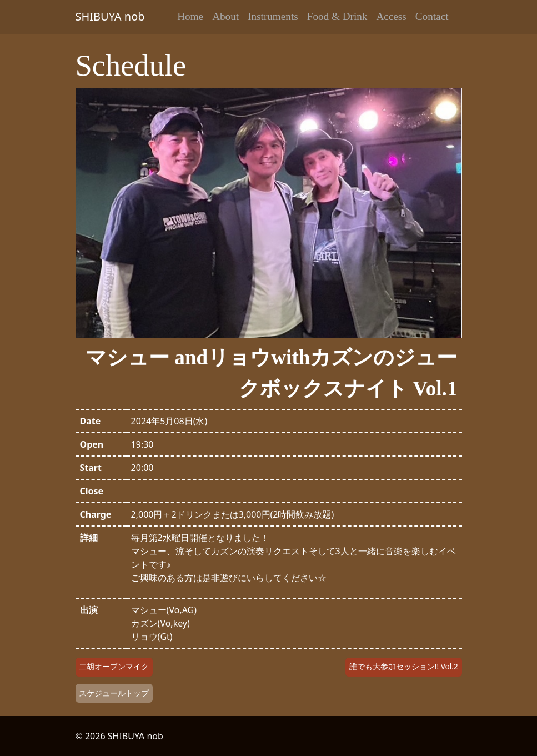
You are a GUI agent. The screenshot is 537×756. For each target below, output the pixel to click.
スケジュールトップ (114, 693)
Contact (432, 16)
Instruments (273, 16)
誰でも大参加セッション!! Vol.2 (404, 666)
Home (190, 16)
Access (391, 16)
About (225, 16)
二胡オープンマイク (114, 666)
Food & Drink (337, 16)
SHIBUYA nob (110, 16)
